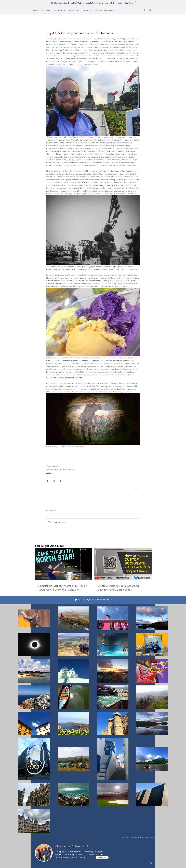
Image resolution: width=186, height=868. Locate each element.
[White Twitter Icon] (76, 600)
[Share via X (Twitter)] (54, 481)
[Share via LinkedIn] (60, 481)
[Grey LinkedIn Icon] (145, 10)
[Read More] (102, 857)
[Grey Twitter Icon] (150, 10)
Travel (49, 473)
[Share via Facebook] (48, 481)
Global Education (53, 466)
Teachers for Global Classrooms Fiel (60, 469)
